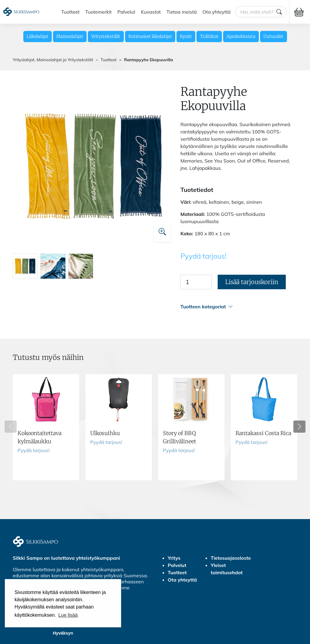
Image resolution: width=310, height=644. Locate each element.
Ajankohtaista (241, 36)
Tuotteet (70, 12)
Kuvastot (151, 12)
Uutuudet (273, 36)
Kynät (186, 36)
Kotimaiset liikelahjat (150, 36)
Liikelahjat (38, 36)
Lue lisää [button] (68, 615)
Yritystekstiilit (106, 36)
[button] (239, 307)
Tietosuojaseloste (231, 558)
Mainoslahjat (70, 36)
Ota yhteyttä (217, 12)
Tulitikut (209, 36)
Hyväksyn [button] (63, 633)
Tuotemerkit (99, 12)
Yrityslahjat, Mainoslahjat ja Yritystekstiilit (53, 60)
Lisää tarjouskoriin (252, 282)
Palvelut (126, 12)
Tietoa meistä (182, 12)
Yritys (174, 558)
